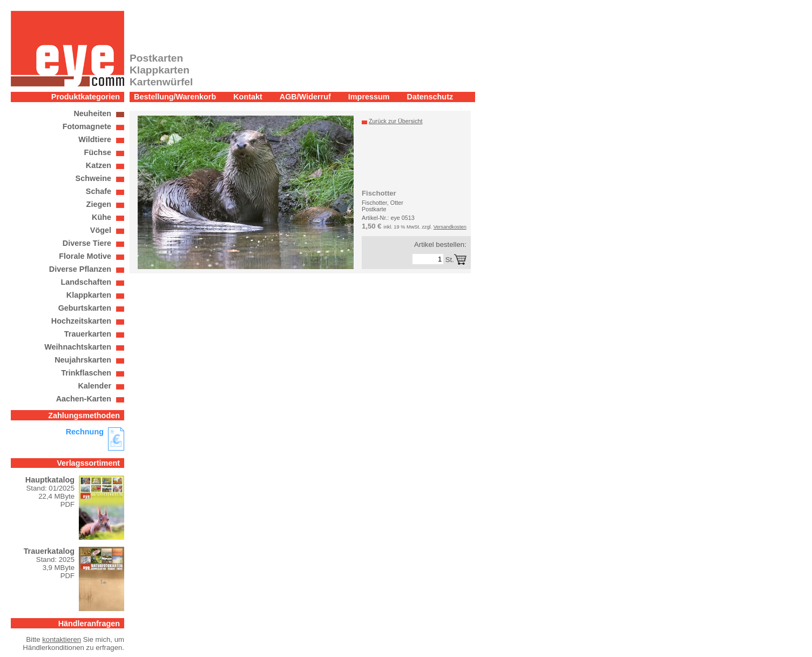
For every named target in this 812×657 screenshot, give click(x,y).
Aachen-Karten (84, 399)
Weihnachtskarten (78, 347)
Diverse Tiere (87, 243)
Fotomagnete (87, 126)
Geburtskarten (85, 308)
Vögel (101, 230)
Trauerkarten (88, 334)
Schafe (99, 191)
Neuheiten (92, 113)
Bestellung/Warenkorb (175, 97)
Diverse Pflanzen (80, 269)
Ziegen (99, 204)
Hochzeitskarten (81, 321)
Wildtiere (95, 139)
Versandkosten (450, 227)
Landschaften (86, 282)
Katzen (99, 165)
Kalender (94, 386)
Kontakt (248, 97)
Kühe (101, 217)
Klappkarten (89, 295)
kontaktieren (62, 639)
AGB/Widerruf (305, 97)
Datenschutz (430, 97)
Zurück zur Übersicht (396, 121)
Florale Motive (85, 256)
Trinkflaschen (86, 373)
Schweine (93, 178)
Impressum (369, 97)
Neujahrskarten (83, 360)
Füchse (98, 152)
